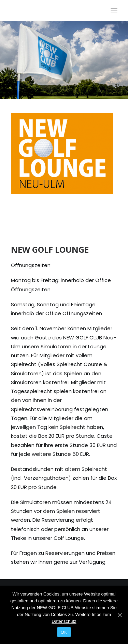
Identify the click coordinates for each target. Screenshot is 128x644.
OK (64, 632)
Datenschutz (64, 621)
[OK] (119, 615)
